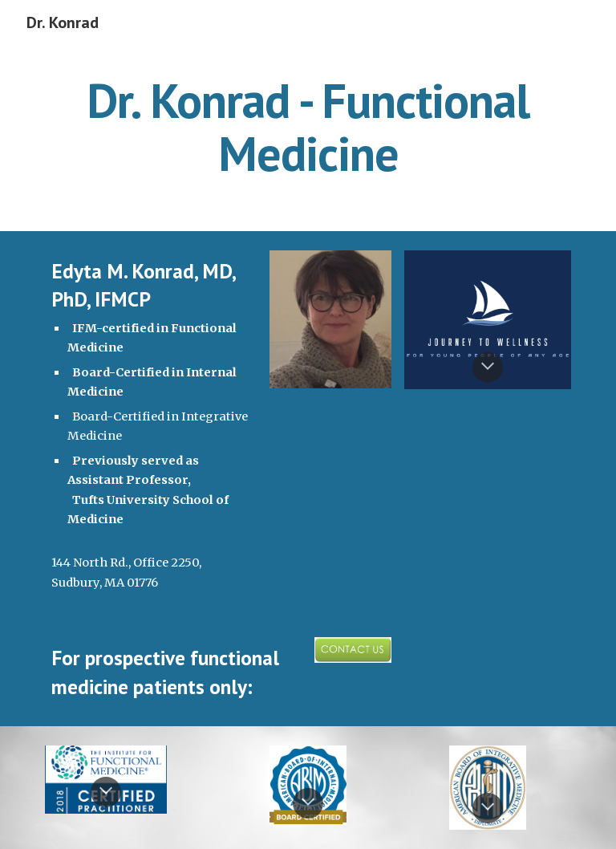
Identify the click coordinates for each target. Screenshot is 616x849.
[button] (488, 368)
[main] (308, 127)
